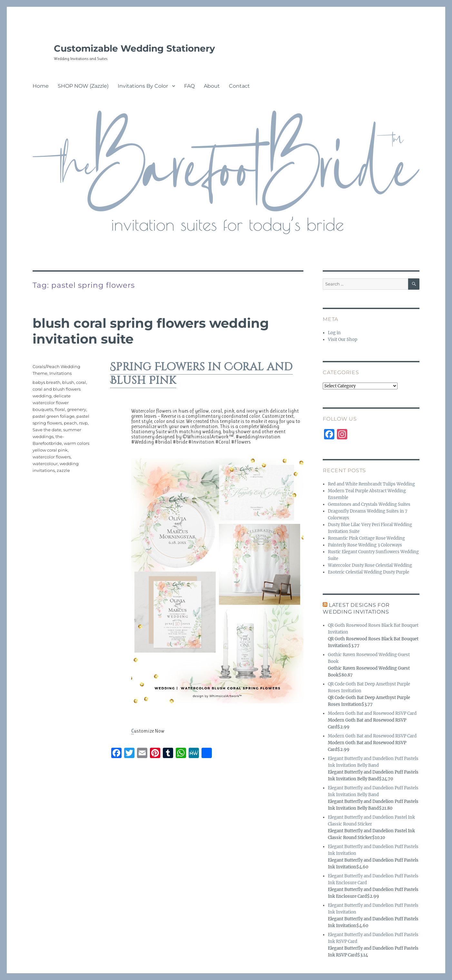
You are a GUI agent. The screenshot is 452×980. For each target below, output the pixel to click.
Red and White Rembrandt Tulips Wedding (371, 484)
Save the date (47, 430)
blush (68, 382)
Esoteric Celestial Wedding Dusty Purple (368, 572)
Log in (334, 333)
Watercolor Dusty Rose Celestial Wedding (370, 565)
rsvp (83, 423)
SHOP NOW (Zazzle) (83, 86)
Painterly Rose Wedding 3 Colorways (365, 545)
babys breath (46, 382)
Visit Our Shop (343, 340)
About (212, 86)
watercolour (45, 464)
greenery (77, 409)
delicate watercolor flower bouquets (52, 403)
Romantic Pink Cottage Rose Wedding (366, 538)
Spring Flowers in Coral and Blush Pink (201, 374)
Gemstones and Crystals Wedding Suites (369, 504)
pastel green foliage (54, 416)
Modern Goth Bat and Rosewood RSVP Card (372, 713)
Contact (239, 86)
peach (70, 423)
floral (60, 409)
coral (81, 382)
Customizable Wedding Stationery (134, 48)
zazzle (63, 470)
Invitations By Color (143, 86)
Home (41, 86)
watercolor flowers (52, 457)
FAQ (189, 86)
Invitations (60, 373)
